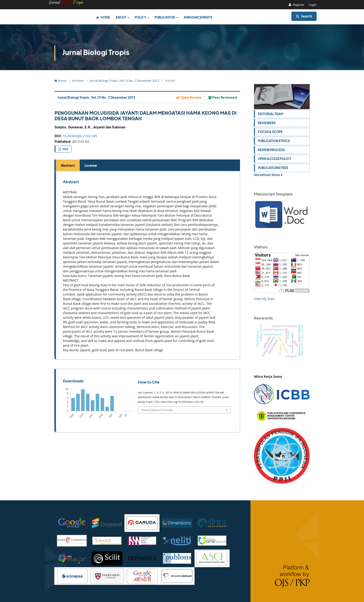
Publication (165, 17)
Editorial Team (271, 114)
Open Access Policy (275, 159)
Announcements (198, 17)
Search (304, 16)
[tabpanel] (148, 265)
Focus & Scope (270, 132)
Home (103, 17)
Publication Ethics (274, 141)
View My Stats (264, 299)
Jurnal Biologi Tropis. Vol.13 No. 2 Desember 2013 (124, 81)
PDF (65, 149)
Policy (141, 17)
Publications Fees (273, 168)
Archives (78, 81)
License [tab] (91, 165)
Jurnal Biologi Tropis (96, 52)
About (121, 17)
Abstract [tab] (68, 165)
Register (298, 5)
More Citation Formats (157, 410)
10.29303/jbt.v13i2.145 (80, 136)
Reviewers (267, 123)
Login (313, 5)
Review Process (271, 150)
